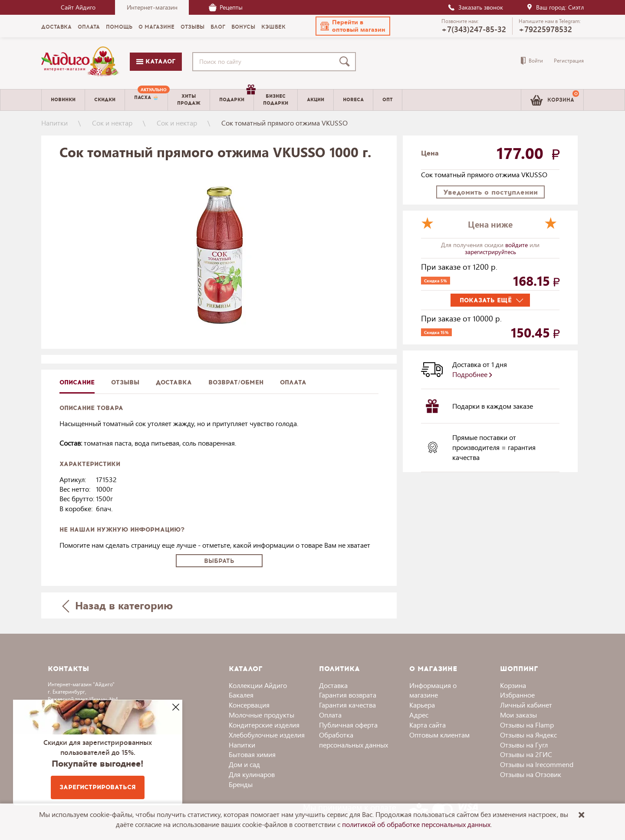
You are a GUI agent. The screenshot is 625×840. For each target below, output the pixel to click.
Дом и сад (244, 764)
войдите (517, 245)
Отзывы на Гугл (524, 745)
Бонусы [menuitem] (243, 27)
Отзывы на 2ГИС (526, 754)
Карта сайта (428, 725)
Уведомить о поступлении (490, 192)
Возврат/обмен (236, 382)
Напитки (54, 123)
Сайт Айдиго (78, 7)
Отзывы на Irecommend (537, 764)
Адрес (419, 715)
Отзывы (125, 382)
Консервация (249, 705)
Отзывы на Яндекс (528, 735)
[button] (353, 26)
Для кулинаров (252, 774)
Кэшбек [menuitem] (273, 27)
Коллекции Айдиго (258, 685)
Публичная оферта (348, 725)
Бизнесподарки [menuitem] (276, 99)
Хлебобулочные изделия (267, 735)
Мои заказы (518, 715)
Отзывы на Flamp (527, 725)
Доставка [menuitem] (56, 27)
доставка (174, 382)
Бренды (241, 784)
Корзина (513, 685)
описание (77, 382)
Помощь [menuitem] (119, 27)
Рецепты (226, 7)
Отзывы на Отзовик (531, 774)
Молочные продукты (262, 715)
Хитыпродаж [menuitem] (189, 99)
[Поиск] (346, 62)
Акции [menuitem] (316, 100)
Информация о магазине (433, 690)
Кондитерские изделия (264, 725)
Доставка (333, 685)
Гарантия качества (347, 705)
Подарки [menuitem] (236, 96)
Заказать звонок (475, 7)
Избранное (517, 695)
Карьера (422, 705)
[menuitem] (146, 100)
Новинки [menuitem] (63, 100)
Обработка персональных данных (354, 740)
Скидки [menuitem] (105, 100)
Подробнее (472, 374)
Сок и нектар (112, 123)
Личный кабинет (526, 705)
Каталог (156, 61)
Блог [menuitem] (218, 27)
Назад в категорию (118, 605)
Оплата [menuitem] (89, 27)
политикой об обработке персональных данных (416, 824)
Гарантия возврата (348, 695)
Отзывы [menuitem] (192, 27)
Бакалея (241, 695)
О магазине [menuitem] (156, 27)
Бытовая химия (252, 754)
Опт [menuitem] (388, 100)
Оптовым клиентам (439, 735)
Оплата (293, 382)
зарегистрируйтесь (490, 252)
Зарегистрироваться (98, 787)
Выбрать (219, 561)
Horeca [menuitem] (353, 100)
